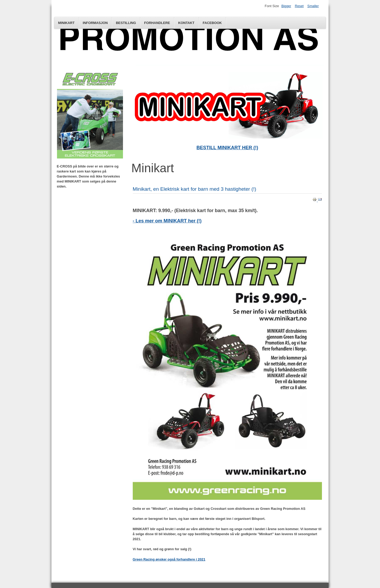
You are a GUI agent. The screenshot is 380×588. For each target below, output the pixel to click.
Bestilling (126, 23)
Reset (299, 6)
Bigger (286, 6)
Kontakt (186, 23)
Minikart (66, 23)
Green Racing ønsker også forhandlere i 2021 (169, 559)
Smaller (313, 6)
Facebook (212, 23)
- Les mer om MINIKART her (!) (167, 221)
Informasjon (95, 23)
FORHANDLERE (157, 23)
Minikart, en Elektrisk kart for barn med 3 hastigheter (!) (194, 189)
